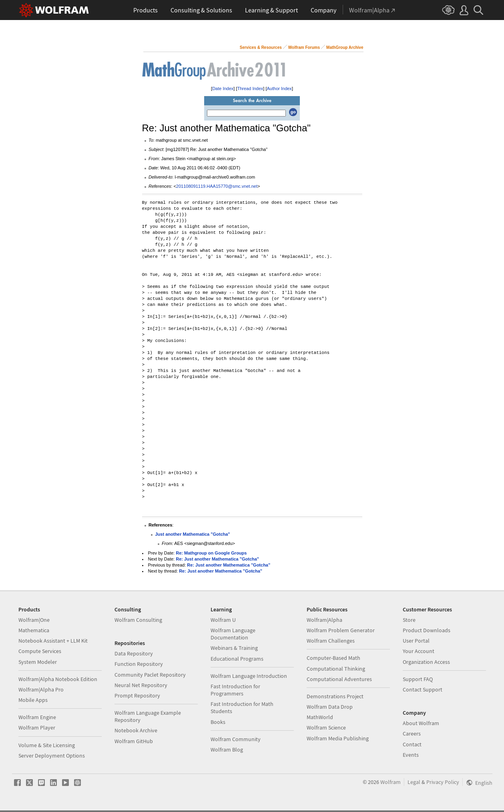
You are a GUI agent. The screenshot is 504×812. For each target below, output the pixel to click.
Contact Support (423, 689)
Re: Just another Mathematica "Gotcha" (217, 559)
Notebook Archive (136, 730)
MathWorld (320, 717)
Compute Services (40, 651)
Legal (414, 782)
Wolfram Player (37, 728)
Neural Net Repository (141, 685)
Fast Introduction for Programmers (235, 690)
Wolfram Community (236, 739)
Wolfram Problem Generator (341, 630)
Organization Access (426, 662)
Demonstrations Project (335, 696)
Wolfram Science (326, 728)
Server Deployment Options (52, 756)
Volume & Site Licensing (47, 745)
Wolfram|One (34, 620)
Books (218, 722)
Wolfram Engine (37, 717)
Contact (412, 744)
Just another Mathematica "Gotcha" (193, 534)
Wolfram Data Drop (330, 707)
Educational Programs (237, 659)
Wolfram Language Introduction (249, 676)
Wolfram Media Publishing (338, 738)
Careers (412, 734)
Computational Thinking (336, 669)
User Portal (416, 641)
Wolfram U (223, 620)
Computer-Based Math (333, 658)
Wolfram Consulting (138, 620)
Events (411, 755)
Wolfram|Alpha (324, 620)
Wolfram (391, 782)
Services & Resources (261, 47)
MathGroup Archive (345, 47)
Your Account (419, 651)
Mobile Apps (33, 700)
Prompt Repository (137, 695)
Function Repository (139, 664)
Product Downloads (427, 630)
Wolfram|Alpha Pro (41, 689)
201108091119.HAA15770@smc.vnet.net (217, 186)
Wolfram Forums (304, 47)
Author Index (279, 88)
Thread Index (250, 88)
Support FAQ (418, 679)
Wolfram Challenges (331, 641)
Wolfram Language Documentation (233, 634)
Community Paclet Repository (150, 675)
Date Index (223, 88)
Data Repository (134, 653)
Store (409, 620)
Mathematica (34, 630)
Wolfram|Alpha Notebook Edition (58, 679)
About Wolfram (421, 723)
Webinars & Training (234, 648)
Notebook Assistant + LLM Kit (53, 641)
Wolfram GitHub (134, 741)
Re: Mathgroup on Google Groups (211, 553)
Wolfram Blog (227, 750)
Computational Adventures (339, 679)
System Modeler (38, 662)
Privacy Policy (443, 782)
